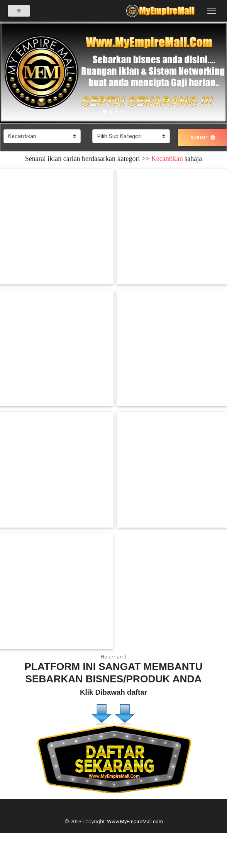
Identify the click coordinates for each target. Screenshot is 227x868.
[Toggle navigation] (211, 11)
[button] (17, 73)
